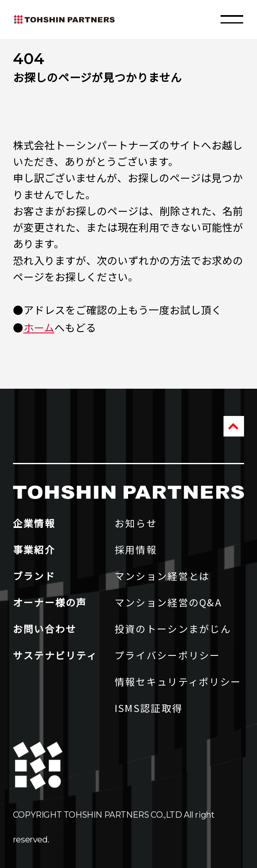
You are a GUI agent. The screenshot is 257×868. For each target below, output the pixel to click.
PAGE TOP (234, 426)
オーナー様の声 (50, 602)
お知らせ (136, 523)
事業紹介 (34, 549)
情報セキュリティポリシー (178, 681)
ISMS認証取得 (149, 708)
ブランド (34, 576)
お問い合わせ (45, 629)
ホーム (39, 327)
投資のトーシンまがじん (173, 629)
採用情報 (136, 549)
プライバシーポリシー (168, 655)
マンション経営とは (162, 576)
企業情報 (34, 523)
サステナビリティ (55, 655)
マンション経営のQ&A (168, 602)
